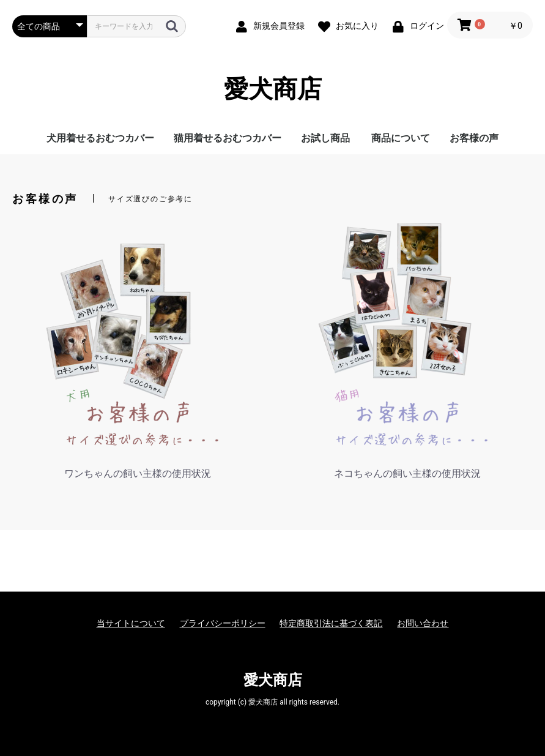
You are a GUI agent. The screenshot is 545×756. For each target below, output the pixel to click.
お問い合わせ (423, 623)
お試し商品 (325, 138)
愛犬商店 (273, 89)
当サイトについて (131, 623)
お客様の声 (474, 138)
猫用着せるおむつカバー (228, 138)
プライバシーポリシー (223, 623)
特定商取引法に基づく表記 (331, 623)
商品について (401, 138)
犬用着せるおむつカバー (100, 138)
